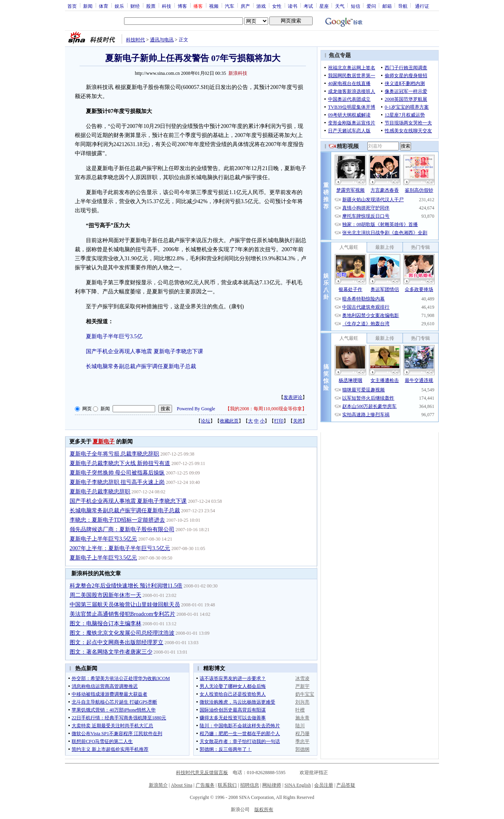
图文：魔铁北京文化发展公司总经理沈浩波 (122, 633)
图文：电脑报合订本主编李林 (106, 624)
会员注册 (324, 785)
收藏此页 (229, 421)
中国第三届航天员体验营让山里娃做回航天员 (125, 605)
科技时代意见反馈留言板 (202, 773)
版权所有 (264, 810)
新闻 (88, 6)
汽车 (230, 6)
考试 (308, 6)
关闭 (298, 421)
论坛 (206, 421)
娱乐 (119, 6)
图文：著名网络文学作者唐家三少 (111, 652)
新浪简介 (158, 785)
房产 (245, 6)
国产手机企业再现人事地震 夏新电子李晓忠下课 (145, 351)
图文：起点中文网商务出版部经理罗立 (117, 642)
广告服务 (205, 785)
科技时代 (135, 40)
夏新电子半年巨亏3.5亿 (114, 336)
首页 (72, 6)
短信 (356, 6)
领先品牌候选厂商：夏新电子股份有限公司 (122, 529)
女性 (277, 6)
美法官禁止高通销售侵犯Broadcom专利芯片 (122, 614)
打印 (279, 421)
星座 (324, 6)
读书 (293, 6)
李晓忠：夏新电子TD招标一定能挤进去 (118, 520)
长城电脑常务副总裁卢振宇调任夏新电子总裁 (141, 366)
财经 (135, 6)
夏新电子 (104, 442)
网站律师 (272, 785)
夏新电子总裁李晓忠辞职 (100, 492)
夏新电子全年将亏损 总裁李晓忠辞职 (115, 454)
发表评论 (293, 397)
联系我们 (227, 785)
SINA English (297, 785)
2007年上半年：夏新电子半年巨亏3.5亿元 (120, 548)
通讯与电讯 (162, 40)
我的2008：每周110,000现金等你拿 (266, 409)
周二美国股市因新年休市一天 (106, 595)
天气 (340, 6)
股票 (151, 6)
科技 (167, 6)
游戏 (261, 6)
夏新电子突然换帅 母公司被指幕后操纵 (117, 473)
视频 (214, 6)
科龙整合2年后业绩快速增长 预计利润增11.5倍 (126, 586)
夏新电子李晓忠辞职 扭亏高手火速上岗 (117, 482)
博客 (182, 6)
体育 (104, 6)
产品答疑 (346, 785)
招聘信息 (250, 785)
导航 (403, 6)
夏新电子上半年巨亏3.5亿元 (104, 539)
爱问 (371, 6)
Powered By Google (196, 409)
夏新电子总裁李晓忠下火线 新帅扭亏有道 (120, 463)
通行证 (422, 6)
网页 (87, 409)
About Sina (182, 785)
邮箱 (387, 6)
